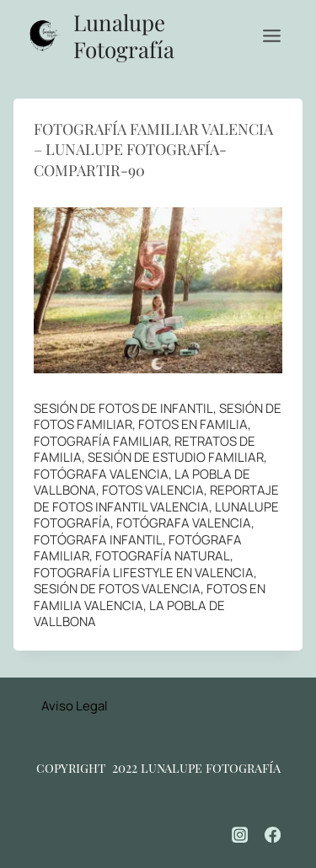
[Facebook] (273, 835)
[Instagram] (240, 835)
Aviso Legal (75, 706)
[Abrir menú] (271, 35)
